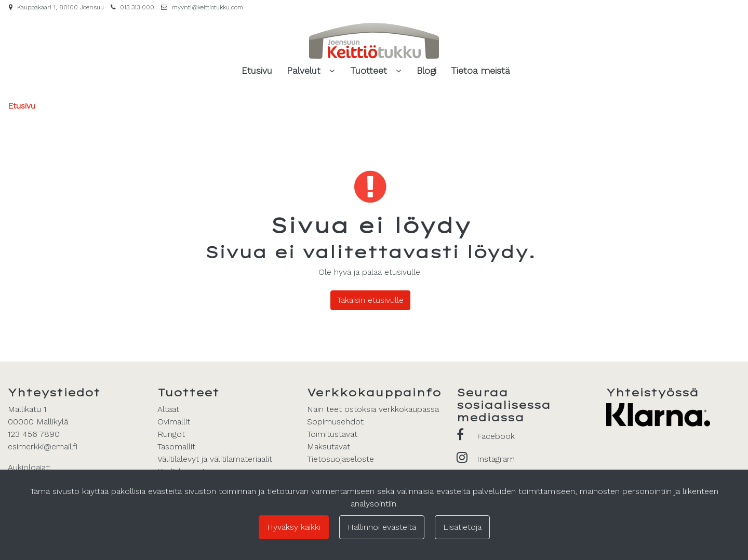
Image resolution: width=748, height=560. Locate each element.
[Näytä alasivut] (332, 71)
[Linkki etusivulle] (374, 41)
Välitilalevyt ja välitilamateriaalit (215, 459)
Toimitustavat (332, 434)
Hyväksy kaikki (294, 527)
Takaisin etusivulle (370, 300)
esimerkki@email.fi (43, 446)
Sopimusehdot (335, 422)
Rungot (171, 434)
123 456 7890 (34, 434)
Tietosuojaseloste (340, 459)
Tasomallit (176, 446)
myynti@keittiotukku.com (208, 7)
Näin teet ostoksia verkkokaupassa (373, 409)
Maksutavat (329, 446)
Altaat (168, 409)
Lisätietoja (462, 527)
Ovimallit (174, 422)
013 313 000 (137, 7)
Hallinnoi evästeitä (382, 527)
